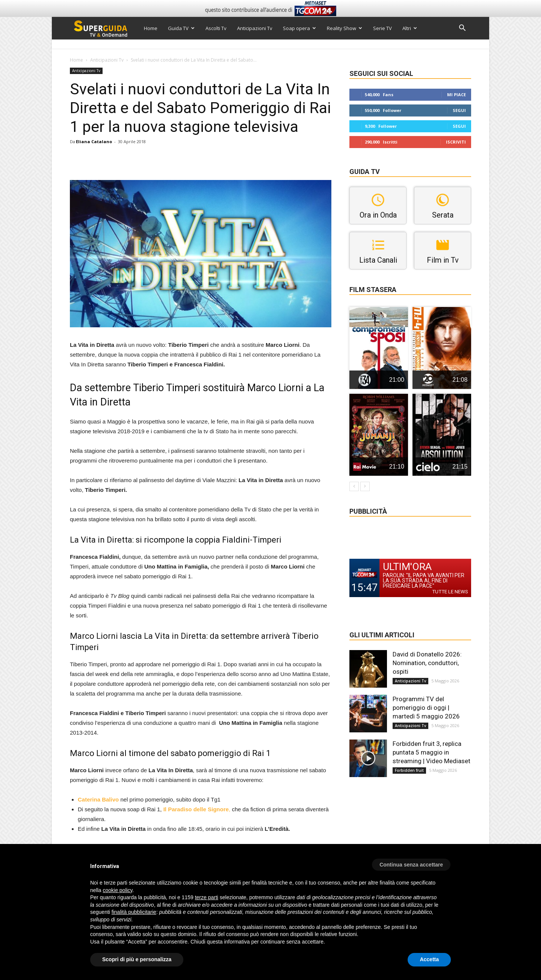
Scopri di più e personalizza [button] (137, 959)
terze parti (207, 897)
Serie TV (382, 28)
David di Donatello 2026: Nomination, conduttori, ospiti (427, 663)
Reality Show (345, 28)
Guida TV (181, 28)
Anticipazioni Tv (255, 28)
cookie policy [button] (117, 890)
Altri (410, 28)
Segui (459, 110)
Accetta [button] (429, 959)
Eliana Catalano (94, 141)
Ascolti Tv (216, 28)
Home (151, 28)
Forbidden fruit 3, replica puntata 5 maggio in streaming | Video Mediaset (431, 752)
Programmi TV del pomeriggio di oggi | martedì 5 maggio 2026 (426, 708)
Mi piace (456, 95)
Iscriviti (456, 142)
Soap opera (299, 28)
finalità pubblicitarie (134, 912)
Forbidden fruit (409, 770)
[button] (462, 29)
